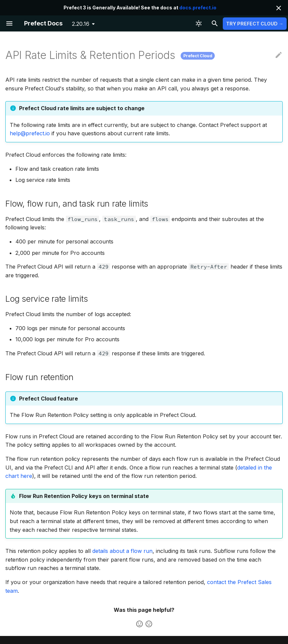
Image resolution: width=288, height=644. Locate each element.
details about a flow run (122, 551)
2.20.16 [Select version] (81, 24)
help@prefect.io (30, 133)
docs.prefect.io (198, 8)
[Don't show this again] (279, 8)
